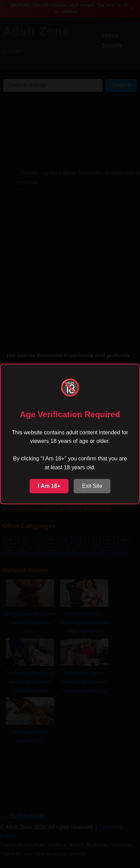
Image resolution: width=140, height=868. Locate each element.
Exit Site (92, 486)
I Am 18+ (49, 486)
